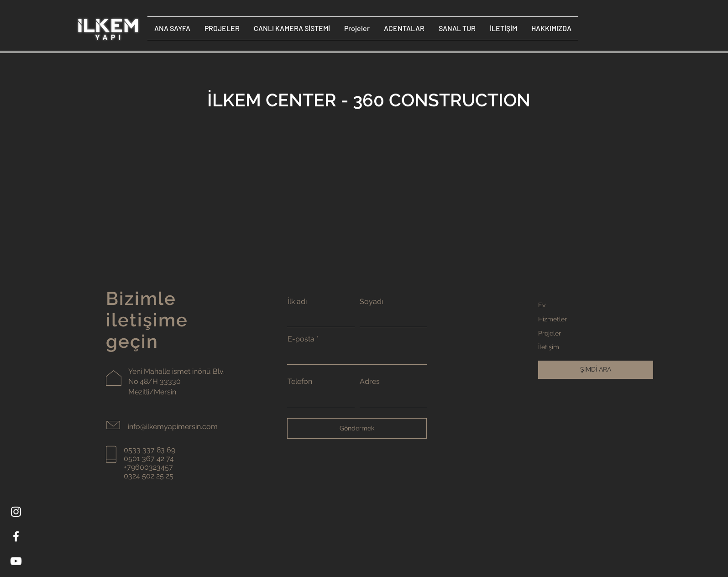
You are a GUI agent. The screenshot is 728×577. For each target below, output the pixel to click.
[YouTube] (16, 561)
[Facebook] (16, 536)
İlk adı (297, 302)
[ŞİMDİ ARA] (596, 370)
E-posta (301, 339)
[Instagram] (16, 512)
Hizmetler (553, 319)
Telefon (300, 382)
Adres (370, 382)
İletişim (549, 347)
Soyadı (371, 302)
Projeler (550, 333)
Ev (542, 305)
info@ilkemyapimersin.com (173, 427)
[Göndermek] (357, 428)
